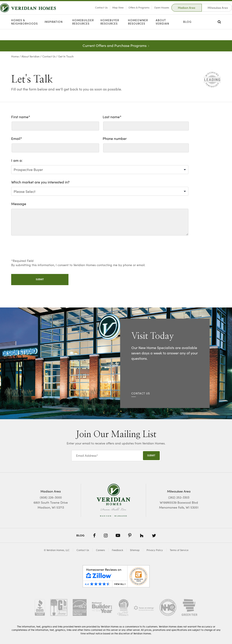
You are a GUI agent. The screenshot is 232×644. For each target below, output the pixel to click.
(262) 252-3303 (179, 497)
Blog (187, 33)
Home (15, 56)
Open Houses (150, 13)
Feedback (117, 550)
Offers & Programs (128, 13)
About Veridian (162, 33)
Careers (100, 550)
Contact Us (90, 13)
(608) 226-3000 (51, 497)
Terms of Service (179, 550)
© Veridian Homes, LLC (57, 550)
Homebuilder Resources (83, 33)
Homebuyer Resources (110, 33)
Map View (107, 13)
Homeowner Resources (138, 33)
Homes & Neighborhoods (24, 33)
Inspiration (54, 33)
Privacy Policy (155, 550)
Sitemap (135, 550)
